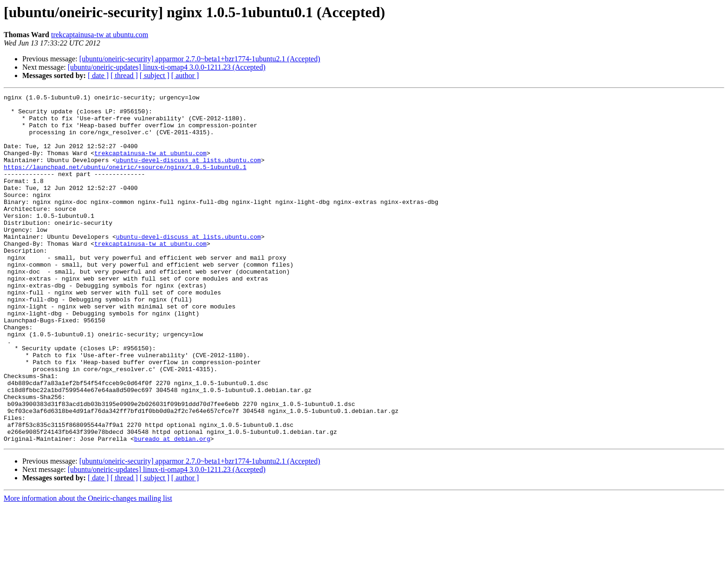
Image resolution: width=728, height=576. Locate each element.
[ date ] (98, 75)
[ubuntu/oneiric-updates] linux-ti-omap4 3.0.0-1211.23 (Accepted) (167, 67)
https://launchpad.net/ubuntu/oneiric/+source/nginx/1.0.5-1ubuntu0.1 (125, 182)
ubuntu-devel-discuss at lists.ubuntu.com (188, 174)
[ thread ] (124, 75)
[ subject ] (155, 75)
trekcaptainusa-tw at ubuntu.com (100, 35)
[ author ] (185, 75)
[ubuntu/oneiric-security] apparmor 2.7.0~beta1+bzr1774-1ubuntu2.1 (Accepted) (200, 59)
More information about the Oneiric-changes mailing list (88, 568)
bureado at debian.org (172, 508)
